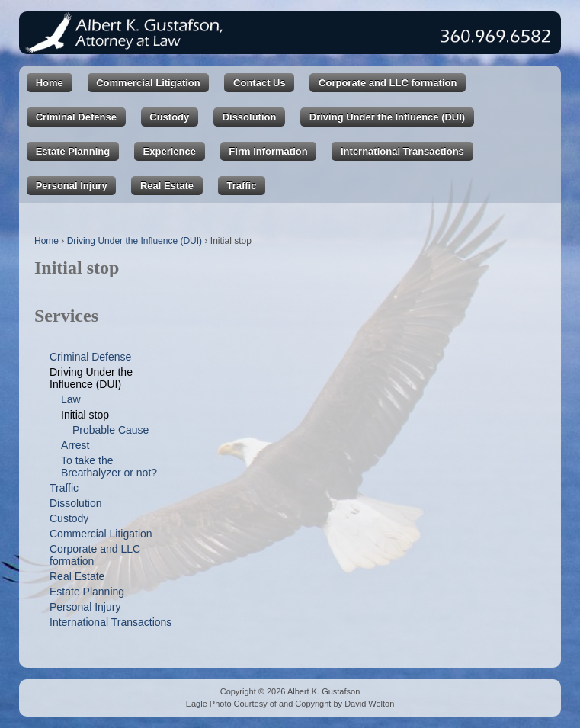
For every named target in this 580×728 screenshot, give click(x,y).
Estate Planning (73, 151)
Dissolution (250, 117)
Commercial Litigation (148, 83)
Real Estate (167, 186)
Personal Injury (72, 186)
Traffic (241, 186)
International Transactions (402, 151)
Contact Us (260, 83)
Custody (169, 117)
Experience (170, 151)
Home (50, 83)
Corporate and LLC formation (388, 83)
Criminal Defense (76, 117)
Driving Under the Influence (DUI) (387, 117)
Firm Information (268, 151)
